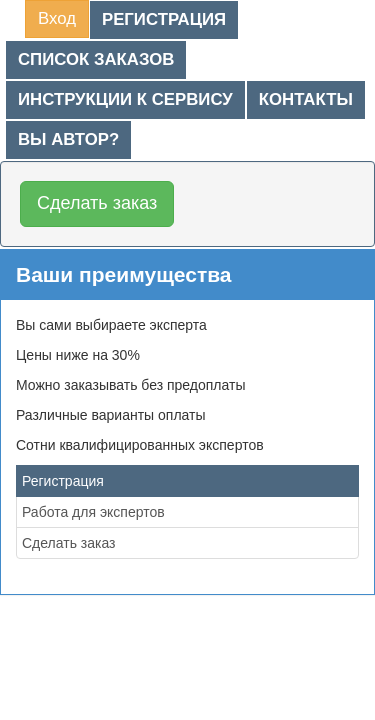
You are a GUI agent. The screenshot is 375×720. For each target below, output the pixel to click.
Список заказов (96, 59)
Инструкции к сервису (125, 99)
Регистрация (164, 19)
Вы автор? (68, 139)
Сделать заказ (69, 543)
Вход (57, 18)
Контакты (306, 99)
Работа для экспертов (93, 512)
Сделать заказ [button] (97, 203)
